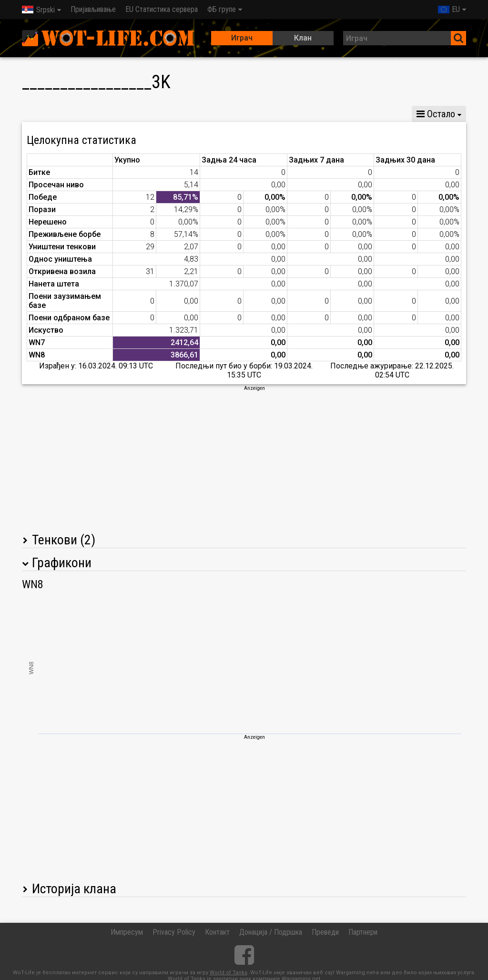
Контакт (217, 932)
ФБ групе (222, 9)
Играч (242, 38)
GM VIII (140, 114)
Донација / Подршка (271, 932)
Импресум (127, 932)
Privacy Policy (174, 932)
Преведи (325, 932)
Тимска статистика (334, 114)
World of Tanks (229, 973)
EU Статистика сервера (162, 9)
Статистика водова (247, 114)
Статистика (49, 114)
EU (449, 9)
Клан (303, 38)
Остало (436, 114)
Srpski (38, 10)
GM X (98, 114)
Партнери (363, 932)
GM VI (182, 114)
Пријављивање (93, 9)
